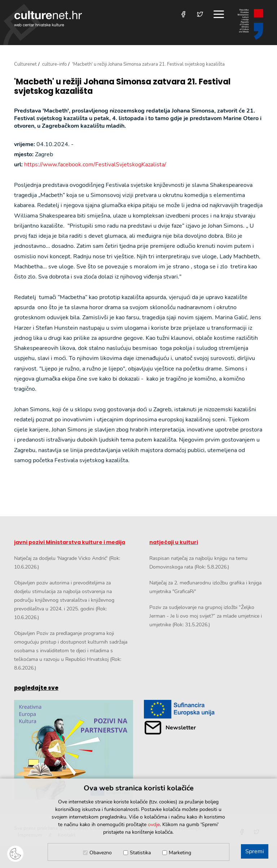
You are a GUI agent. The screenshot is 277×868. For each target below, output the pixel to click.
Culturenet (25, 64)
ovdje (154, 825)
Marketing (180, 853)
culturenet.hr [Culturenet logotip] (48, 19)
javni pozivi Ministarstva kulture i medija (70, 542)
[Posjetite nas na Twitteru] (200, 14)
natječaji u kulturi (174, 542)
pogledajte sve (36, 688)
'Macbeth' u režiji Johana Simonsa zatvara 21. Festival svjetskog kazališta (122, 87)
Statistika (140, 853)
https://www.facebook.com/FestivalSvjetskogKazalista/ (95, 165)
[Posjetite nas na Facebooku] (183, 14)
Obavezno (101, 853)
